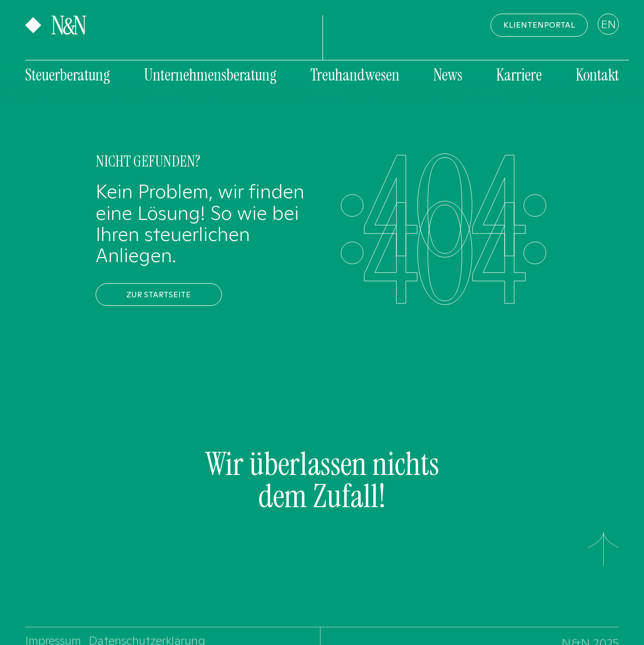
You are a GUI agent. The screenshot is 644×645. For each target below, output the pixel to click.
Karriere (519, 75)
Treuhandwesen (355, 75)
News (448, 75)
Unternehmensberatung (210, 75)
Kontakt (597, 75)
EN (608, 24)
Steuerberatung (68, 75)
